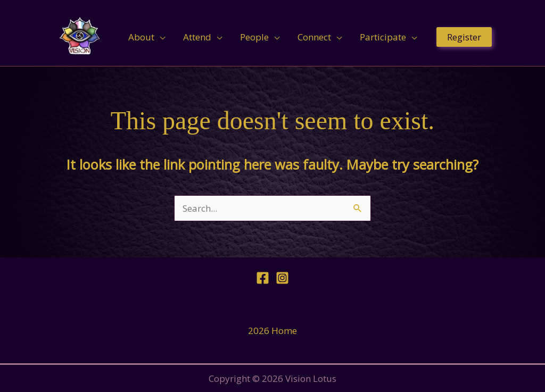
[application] (160, 37)
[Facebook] (263, 278)
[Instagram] (282, 278)
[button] (464, 37)
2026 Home (272, 331)
